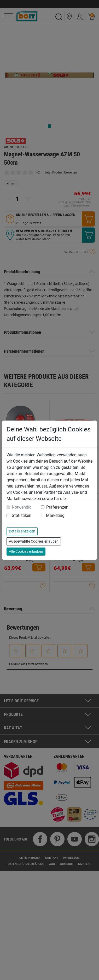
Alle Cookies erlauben (26, 551)
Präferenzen (57, 507)
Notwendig (22, 507)
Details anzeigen (22, 531)
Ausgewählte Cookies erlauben (34, 541)
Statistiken (22, 515)
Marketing (55, 515)
